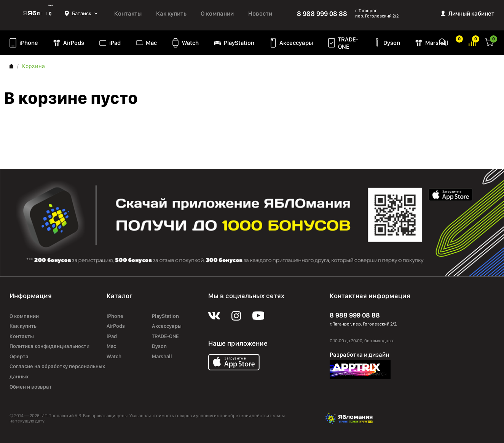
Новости (260, 13)
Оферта (19, 356)
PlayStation (239, 43)
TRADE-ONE (348, 43)
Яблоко (37, 13)
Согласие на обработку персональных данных (57, 371)
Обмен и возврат (31, 387)
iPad (115, 43)
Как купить (171, 13)
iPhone (29, 43)
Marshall (437, 43)
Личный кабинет (471, 13)
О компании (217, 13)
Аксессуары (296, 43)
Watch (190, 43)
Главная (11, 66)
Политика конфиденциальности (49, 346)
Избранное (456, 42)
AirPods (74, 43)
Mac (151, 43)
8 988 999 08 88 (322, 13)
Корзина (490, 42)
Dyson (392, 43)
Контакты (128, 13)
